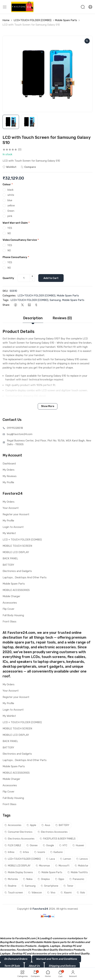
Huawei (78, 845)
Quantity (8, 278)
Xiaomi (66, 893)
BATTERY (8, 565)
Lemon (66, 859)
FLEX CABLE (13, 845)
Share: (6, 305)
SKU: (5, 291)
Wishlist (9, 167)
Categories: (9, 296)
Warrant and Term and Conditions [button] (56, 959)
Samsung (55, 300)
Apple (31, 825)
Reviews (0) (62, 318)
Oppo (60, 879)
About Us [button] (34, 966)
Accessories (10, 603)
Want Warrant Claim (16, 223)
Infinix (9, 852)
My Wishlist (9, 533)
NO (9, 233)
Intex (24, 852)
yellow (11, 206)
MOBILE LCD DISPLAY (16, 552)
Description (33, 318)
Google (48, 845)
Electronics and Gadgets (17, 571)
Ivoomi (40, 852)
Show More (48, 406)
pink (10, 216)
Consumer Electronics (18, 832)
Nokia (28, 879)
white (11, 195)
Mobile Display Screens (19, 872)
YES (10, 228)
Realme (10, 886)
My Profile (8, 482)
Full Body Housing (13, 615)
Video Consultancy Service (21, 240)
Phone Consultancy (16, 257)
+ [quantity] (32, 276)
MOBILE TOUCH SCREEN (17, 546)
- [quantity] (32, 280)
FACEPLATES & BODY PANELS (58, 839)
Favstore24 (40, 909)
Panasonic (77, 879)
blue (10, 200)
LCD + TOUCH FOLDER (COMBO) (22, 540)
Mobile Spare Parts (66, 20)
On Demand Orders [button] (16, 959)
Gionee (32, 845)
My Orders (9, 470)
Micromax (43, 866)
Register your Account (16, 514)
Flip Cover (8, 609)
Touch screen (14, 893)
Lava (50, 859)
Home (6, 20)
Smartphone (49, 886)
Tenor (68, 886)
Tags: (6, 300)
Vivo (51, 893)
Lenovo (82, 859)
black (10, 190)
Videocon (35, 893)
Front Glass (9, 622)
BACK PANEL (10, 558)
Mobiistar (81, 866)
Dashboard (9, 464)
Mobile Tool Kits (78, 872)
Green (11, 211)
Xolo (81, 893)
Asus (46, 825)
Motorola (11, 879)
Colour (8, 184)
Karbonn (56, 852)
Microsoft (62, 866)
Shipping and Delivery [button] (62, 966)
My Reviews (10, 476)
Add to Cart (51, 278)
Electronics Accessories (53, 832)
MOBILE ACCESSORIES (16, 590)
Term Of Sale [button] (12, 966)
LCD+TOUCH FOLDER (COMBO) (32, 20)
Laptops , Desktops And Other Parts (25, 577)
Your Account (11, 508)
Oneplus (44, 879)
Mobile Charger (11, 596)
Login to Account (13, 527)
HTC (63, 845)
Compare (28, 167)
